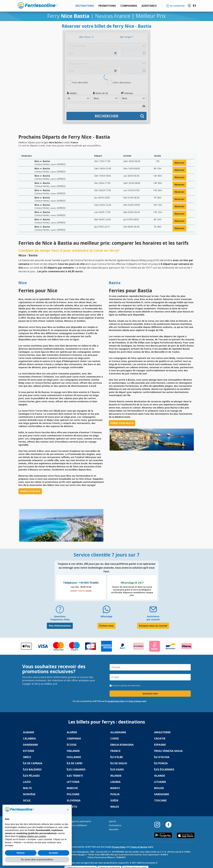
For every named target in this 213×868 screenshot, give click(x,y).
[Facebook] (168, 824)
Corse (115, 738)
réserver (179, 163)
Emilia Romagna (122, 745)
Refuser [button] (21, 853)
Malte (27, 788)
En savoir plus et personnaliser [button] (37, 859)
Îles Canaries (76, 769)
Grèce (27, 757)
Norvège (29, 794)
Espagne (160, 745)
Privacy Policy (119, 847)
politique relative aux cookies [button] (32, 836)
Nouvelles (114, 829)
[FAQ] (60, 610)
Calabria (29, 738)
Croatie (160, 738)
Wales (115, 807)
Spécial (112, 821)
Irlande (116, 776)
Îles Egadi (117, 769)
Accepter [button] (53, 853)
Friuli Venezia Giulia (168, 751)
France (115, 751)
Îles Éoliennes (164, 769)
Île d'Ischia (162, 757)
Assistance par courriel (153, 618)
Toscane (160, 800)
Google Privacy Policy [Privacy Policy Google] (116, 701)
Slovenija (74, 800)
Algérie (72, 732)
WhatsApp (106, 616)
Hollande (74, 757)
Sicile (27, 800)
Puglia (115, 794)
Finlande (73, 751)
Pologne (73, 794)
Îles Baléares (32, 769)
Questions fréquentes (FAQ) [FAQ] (60, 618)
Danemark (31, 745)
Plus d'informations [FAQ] (60, 626)
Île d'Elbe (117, 757)
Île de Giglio (119, 763)
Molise (159, 788)
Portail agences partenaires (77, 821)
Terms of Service (135, 701)
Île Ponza (161, 763)
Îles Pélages (31, 776)
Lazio (27, 782)
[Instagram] (159, 824)
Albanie (29, 732)
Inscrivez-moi (150, 694)
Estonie (29, 751)
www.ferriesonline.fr (38, 5)
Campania (74, 738)
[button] (149, 6)
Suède (114, 800)
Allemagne (118, 732)
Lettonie (73, 782)
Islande (160, 776)
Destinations (115, 825)
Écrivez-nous (106, 626)
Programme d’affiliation (75, 825)
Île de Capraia (33, 763)
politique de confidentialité (130, 686)
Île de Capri (75, 763)
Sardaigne (162, 794)
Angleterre (162, 732)
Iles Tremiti (75, 776)
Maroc (115, 788)
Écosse (72, 745)
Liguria (115, 782)
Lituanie (160, 782)
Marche (72, 788)
